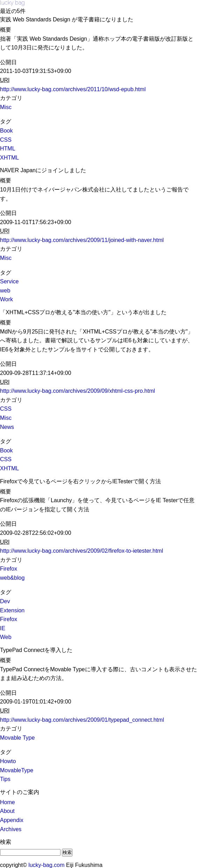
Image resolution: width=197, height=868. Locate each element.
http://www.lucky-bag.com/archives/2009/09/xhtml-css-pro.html (78, 391)
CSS (6, 140)
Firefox (9, 569)
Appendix (12, 820)
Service (9, 281)
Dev (5, 601)
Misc (6, 107)
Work (6, 299)
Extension (12, 610)
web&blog (12, 578)
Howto (8, 761)
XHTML (9, 158)
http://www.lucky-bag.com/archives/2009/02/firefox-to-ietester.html (82, 551)
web (5, 291)
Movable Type (17, 738)
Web (6, 637)
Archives (11, 829)
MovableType (17, 770)
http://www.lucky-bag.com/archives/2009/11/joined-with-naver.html (82, 240)
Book (6, 131)
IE (3, 628)
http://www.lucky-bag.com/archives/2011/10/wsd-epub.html (73, 89)
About (7, 811)
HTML (8, 149)
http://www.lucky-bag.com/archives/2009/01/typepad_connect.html (82, 720)
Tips (5, 779)
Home (8, 802)
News (7, 427)
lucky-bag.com (46, 865)
